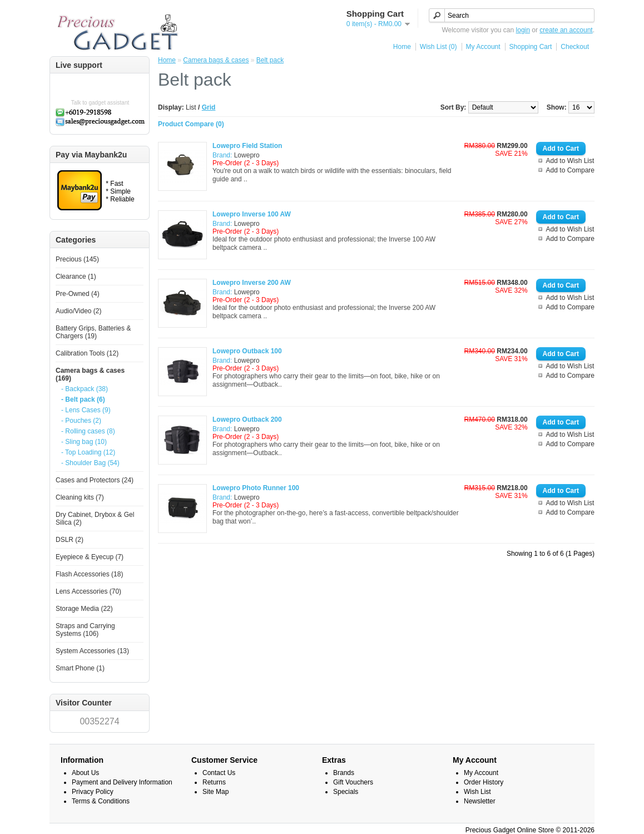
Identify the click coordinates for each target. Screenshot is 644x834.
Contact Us (219, 773)
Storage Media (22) (84, 609)
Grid (209, 107)
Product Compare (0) (191, 124)
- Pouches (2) (81, 421)
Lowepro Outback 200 (247, 420)
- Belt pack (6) (83, 399)
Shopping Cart (531, 47)
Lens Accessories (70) (88, 591)
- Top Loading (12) (88, 452)
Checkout (575, 47)
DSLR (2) (70, 540)
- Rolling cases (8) (88, 431)
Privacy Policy (93, 792)
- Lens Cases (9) (86, 410)
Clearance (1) (76, 277)
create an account (566, 30)
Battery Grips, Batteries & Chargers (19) (93, 332)
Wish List (477, 792)
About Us (85, 773)
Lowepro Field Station (247, 146)
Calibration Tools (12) (87, 353)
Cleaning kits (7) (80, 497)
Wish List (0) (439, 47)
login (523, 30)
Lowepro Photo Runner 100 (256, 488)
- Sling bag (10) (84, 442)
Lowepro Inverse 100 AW (252, 214)
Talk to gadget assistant (100, 103)
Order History (484, 782)
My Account (483, 47)
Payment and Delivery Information (122, 782)
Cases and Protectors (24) (95, 480)
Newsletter (480, 801)
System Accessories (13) (92, 651)
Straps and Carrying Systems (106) (85, 630)
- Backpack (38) (85, 389)
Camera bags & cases (216, 60)
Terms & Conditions (101, 801)
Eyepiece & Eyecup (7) (90, 557)
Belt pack (270, 60)
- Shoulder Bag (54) (90, 463)
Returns (214, 782)
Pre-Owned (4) (78, 294)
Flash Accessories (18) (89, 574)
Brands (344, 773)
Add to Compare (570, 170)
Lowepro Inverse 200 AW (252, 283)
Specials (346, 792)
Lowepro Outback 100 (247, 351)
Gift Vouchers (353, 782)
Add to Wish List (570, 161)
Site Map (216, 792)
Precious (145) (77, 259)
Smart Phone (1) (80, 668)
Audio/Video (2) (79, 311)
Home (402, 47)
